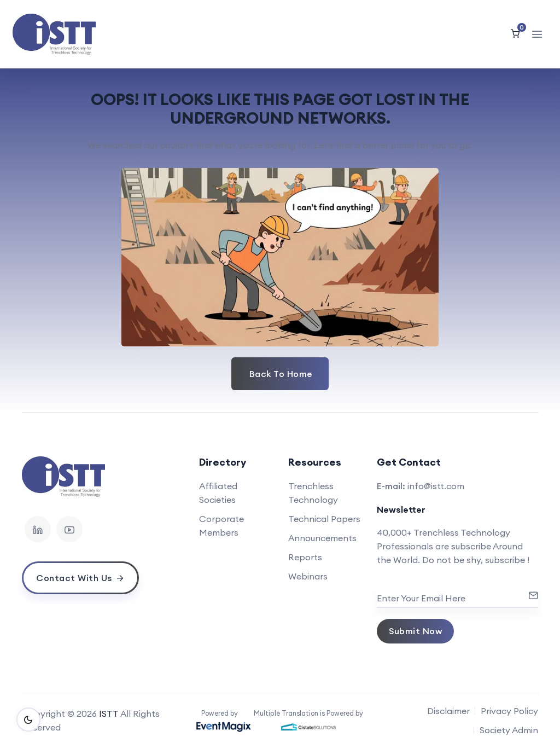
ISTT (109, 714)
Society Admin (509, 730)
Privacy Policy (509, 711)
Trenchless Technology (313, 493)
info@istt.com (436, 486)
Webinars (308, 576)
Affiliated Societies (218, 493)
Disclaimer (448, 711)
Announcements (322, 538)
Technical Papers (324, 519)
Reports (305, 557)
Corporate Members (221, 526)
